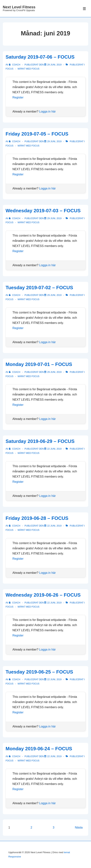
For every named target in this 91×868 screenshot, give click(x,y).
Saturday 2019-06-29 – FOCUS (40, 441)
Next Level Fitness (19, 7)
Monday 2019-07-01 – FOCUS (39, 364)
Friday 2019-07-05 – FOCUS (37, 134)
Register (18, 97)
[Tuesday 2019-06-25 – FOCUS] (54, 679)
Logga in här (47, 112)
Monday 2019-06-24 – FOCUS (39, 749)
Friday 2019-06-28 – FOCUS (37, 518)
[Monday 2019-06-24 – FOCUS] (54, 756)
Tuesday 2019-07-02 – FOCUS (39, 288)
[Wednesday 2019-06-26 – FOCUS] (54, 603)
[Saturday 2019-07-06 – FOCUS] (54, 65)
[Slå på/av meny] (84, 9)
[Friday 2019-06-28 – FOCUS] (54, 526)
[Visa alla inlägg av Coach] (15, 65)
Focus (9, 69)
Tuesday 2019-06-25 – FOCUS (39, 672)
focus (35, 69)
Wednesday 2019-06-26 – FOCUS (43, 595)
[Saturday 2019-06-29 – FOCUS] (54, 449)
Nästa (79, 827)
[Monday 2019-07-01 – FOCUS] (54, 372)
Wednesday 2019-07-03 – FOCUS (43, 211)
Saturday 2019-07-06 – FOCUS (40, 57)
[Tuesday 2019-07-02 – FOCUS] (54, 295)
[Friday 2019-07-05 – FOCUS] (54, 141)
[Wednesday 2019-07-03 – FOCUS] (54, 218)
